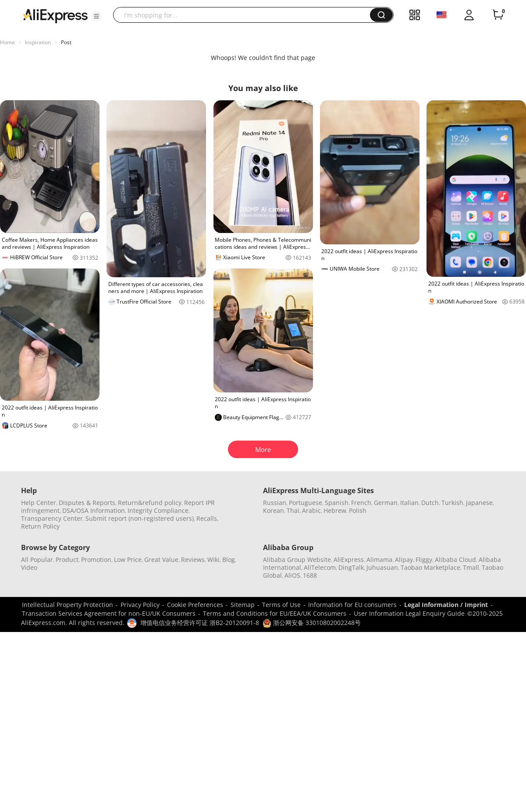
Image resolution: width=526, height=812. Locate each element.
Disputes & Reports (87, 503)
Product (67, 560)
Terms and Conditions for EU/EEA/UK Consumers (275, 613)
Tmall (471, 567)
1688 (310, 575)
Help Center (39, 503)
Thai (293, 510)
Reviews (193, 560)
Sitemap (243, 605)
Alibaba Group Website (297, 560)
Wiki (213, 560)
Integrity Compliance (158, 510)
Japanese (479, 503)
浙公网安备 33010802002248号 (312, 623)
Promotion (96, 560)
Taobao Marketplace (430, 567)
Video (29, 567)
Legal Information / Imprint (446, 605)
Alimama (379, 560)
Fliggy (424, 560)
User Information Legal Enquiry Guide (409, 613)
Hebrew (335, 510)
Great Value (161, 560)
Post (66, 42)
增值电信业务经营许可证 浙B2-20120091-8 (200, 623)
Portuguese (306, 503)
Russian (275, 503)
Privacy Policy (140, 605)
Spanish (337, 503)
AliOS (292, 575)
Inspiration (38, 42)
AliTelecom (320, 567)
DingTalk (351, 567)
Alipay (404, 560)
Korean (274, 510)
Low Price (128, 560)
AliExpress (349, 560)
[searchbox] (245, 15)
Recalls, (208, 518)
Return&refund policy (150, 503)
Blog (229, 560)
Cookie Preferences (195, 605)
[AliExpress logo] (55, 15)
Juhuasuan (382, 567)
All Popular (37, 560)
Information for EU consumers (352, 605)
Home (7, 42)
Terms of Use (281, 605)
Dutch (430, 503)
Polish (358, 510)
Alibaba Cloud (455, 560)
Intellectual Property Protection (68, 605)
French (361, 503)
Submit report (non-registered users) (140, 518)
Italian (409, 503)
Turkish (452, 503)
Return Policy (40, 526)
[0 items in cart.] (498, 15)
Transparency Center (52, 518)
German (386, 503)
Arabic (311, 510)
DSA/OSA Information (94, 510)
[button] (96, 16)
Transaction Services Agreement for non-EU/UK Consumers (109, 613)
